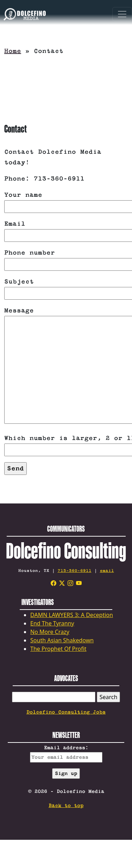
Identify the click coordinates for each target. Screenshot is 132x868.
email (107, 571)
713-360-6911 (75, 571)
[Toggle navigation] (122, 14)
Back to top (66, 806)
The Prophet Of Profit (58, 649)
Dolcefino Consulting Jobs (66, 712)
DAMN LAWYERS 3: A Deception (72, 615)
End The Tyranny (52, 623)
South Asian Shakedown (62, 640)
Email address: (66, 754)
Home (13, 51)
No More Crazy (50, 632)
